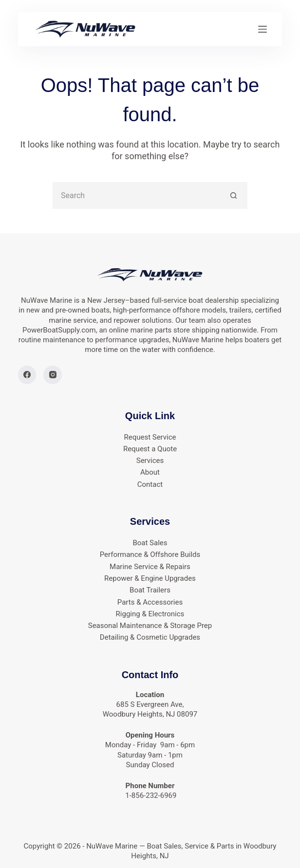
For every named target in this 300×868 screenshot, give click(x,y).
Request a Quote (150, 449)
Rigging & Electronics (150, 614)
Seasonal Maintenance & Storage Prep (150, 626)
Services (150, 461)
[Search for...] (137, 195)
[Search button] (234, 195)
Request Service (150, 437)
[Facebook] (27, 375)
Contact (150, 484)
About (150, 472)
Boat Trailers (150, 590)
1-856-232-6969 (150, 795)
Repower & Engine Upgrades (150, 578)
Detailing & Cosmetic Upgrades (150, 637)
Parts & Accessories (150, 602)
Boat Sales (150, 543)
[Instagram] (53, 375)
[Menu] (262, 29)
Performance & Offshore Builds (150, 554)
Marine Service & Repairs (150, 567)
